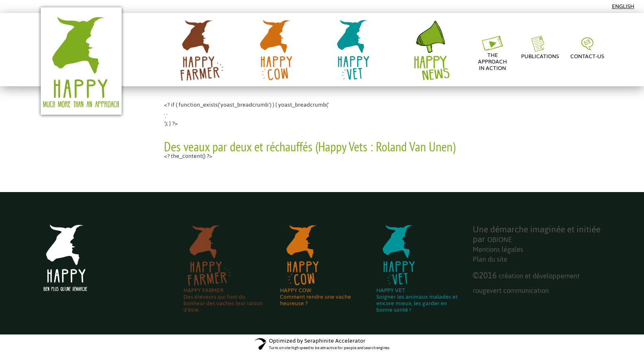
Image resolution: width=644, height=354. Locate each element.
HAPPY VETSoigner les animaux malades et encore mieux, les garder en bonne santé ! (417, 297)
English (623, 6)
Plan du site (490, 259)
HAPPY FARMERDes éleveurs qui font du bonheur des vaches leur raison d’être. (223, 297)
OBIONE (500, 240)
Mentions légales (498, 249)
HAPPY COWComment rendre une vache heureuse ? (315, 294)
